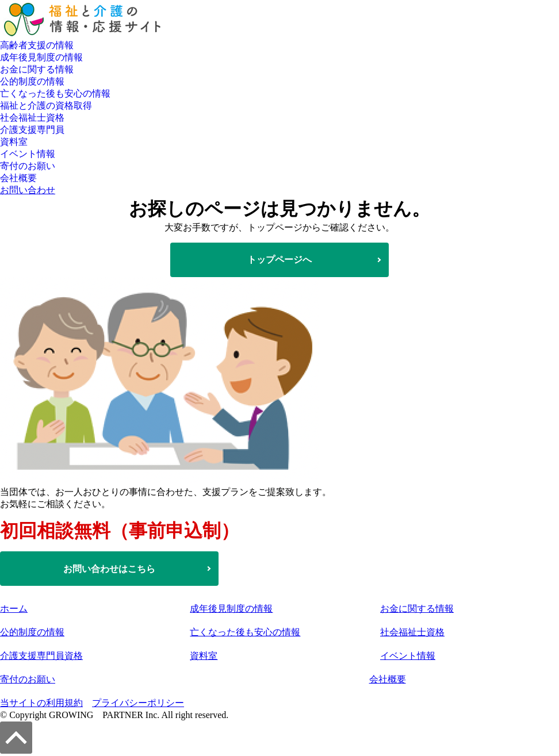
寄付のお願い (28, 166)
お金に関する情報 (37, 69)
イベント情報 (28, 154)
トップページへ (279, 260)
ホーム (14, 609)
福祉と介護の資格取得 (46, 105)
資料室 (14, 142)
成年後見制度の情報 (41, 57)
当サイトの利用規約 (41, 703)
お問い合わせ (28, 190)
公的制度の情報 (32, 81)
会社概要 (18, 178)
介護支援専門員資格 (41, 656)
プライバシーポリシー (138, 703)
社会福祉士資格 (32, 118)
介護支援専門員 (32, 130)
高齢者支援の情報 (37, 45)
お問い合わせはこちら (109, 569)
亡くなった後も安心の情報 (55, 93)
